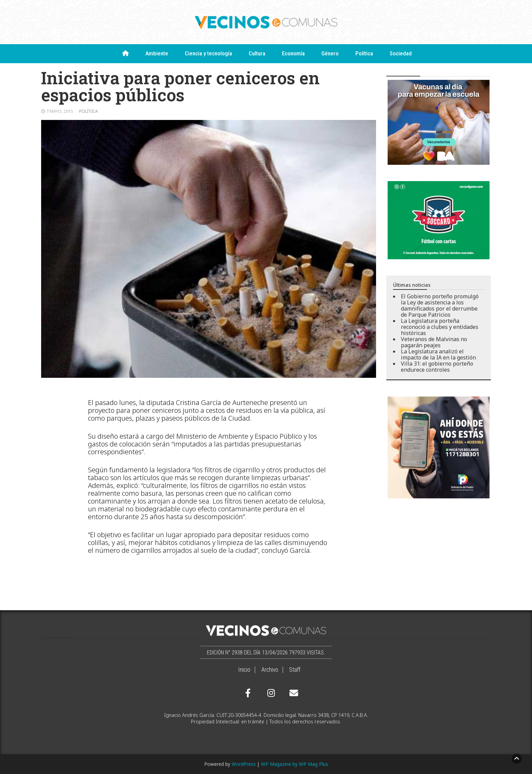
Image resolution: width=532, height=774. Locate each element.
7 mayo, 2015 (60, 111)
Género (330, 53)
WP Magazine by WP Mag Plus (295, 764)
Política (364, 53)
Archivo (270, 670)
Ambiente (157, 53)
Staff (295, 670)
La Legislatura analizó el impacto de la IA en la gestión (438, 354)
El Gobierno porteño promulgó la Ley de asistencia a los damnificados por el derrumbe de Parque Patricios (440, 305)
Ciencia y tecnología (208, 53)
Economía (293, 53)
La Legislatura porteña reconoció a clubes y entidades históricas (440, 327)
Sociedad (401, 53)
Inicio (244, 670)
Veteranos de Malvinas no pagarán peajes (434, 342)
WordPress (244, 764)
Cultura (257, 53)
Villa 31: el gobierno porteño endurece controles (437, 367)
